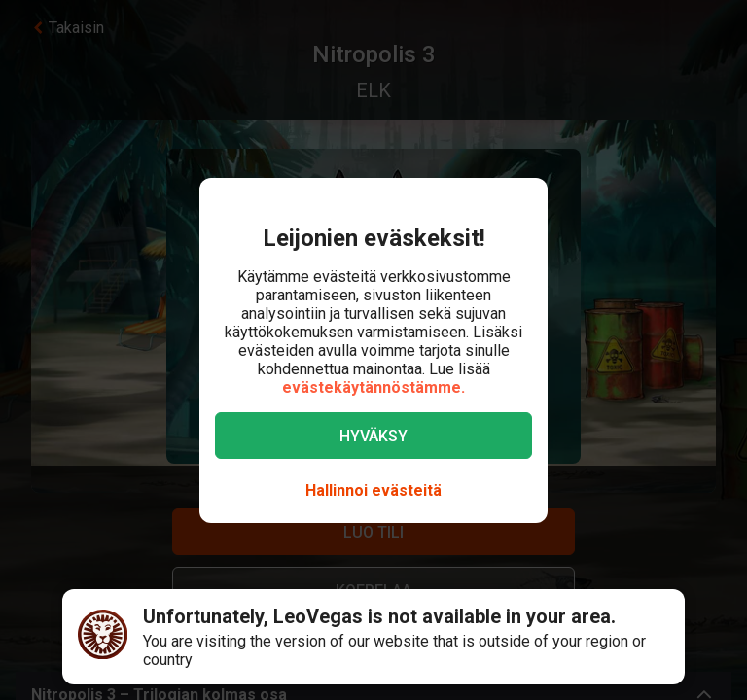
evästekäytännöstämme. (373, 387)
